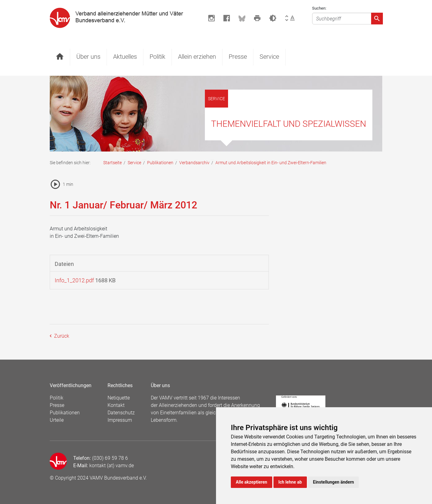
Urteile (57, 420)
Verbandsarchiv (194, 163)
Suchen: (319, 8)
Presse (238, 57)
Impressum (120, 420)
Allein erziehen (197, 57)
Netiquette (119, 398)
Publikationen (160, 163)
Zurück (61, 336)
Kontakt (116, 405)
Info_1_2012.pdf (74, 280)
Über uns (88, 57)
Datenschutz (121, 413)
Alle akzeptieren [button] (252, 482)
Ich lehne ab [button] (290, 482)
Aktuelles (125, 57)
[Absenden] (377, 19)
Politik (157, 57)
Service (269, 57)
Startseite (112, 163)
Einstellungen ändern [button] (334, 482)
